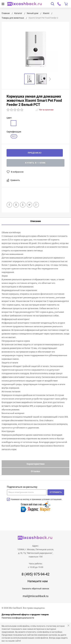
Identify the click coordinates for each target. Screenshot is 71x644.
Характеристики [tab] (35, 464)
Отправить (56, 492)
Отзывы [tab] (35, 471)
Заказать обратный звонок (36, 589)
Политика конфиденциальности (18, 618)
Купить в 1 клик (35, 163)
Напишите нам (38, 581)
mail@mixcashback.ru (36, 596)
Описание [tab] (36, 221)
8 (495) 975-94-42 (35, 574)
